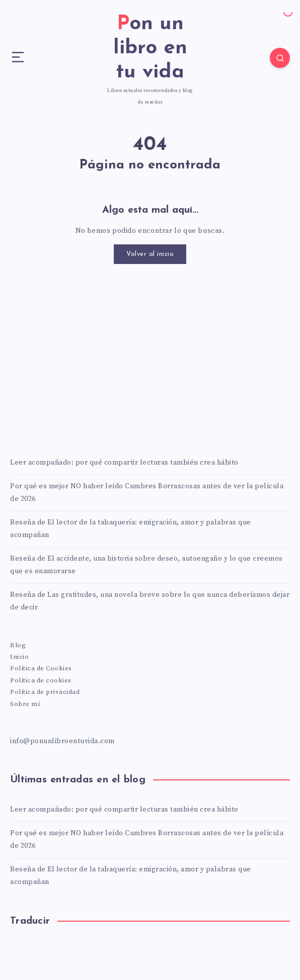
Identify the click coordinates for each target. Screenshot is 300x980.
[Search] (280, 58)
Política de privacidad (45, 692)
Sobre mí (25, 704)
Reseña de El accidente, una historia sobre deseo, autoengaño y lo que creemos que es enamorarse (146, 565)
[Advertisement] (150, 360)
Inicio (19, 657)
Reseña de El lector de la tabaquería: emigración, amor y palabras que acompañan (131, 529)
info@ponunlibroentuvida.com (62, 741)
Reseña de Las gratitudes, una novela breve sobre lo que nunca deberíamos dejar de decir (150, 601)
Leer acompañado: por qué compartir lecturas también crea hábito (124, 463)
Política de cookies (41, 680)
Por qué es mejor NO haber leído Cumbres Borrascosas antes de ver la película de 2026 (147, 493)
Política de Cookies (41, 668)
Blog (18, 645)
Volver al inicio (150, 254)
